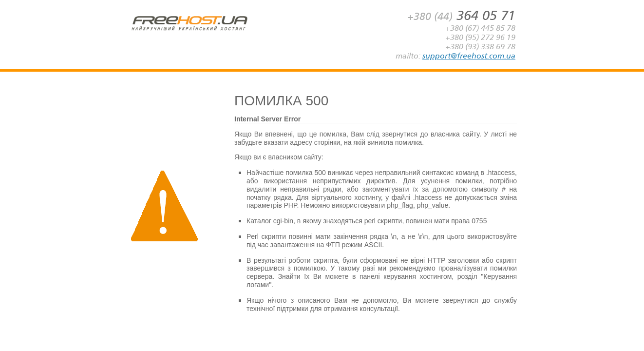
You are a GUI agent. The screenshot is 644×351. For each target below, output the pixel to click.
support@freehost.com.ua (469, 56)
